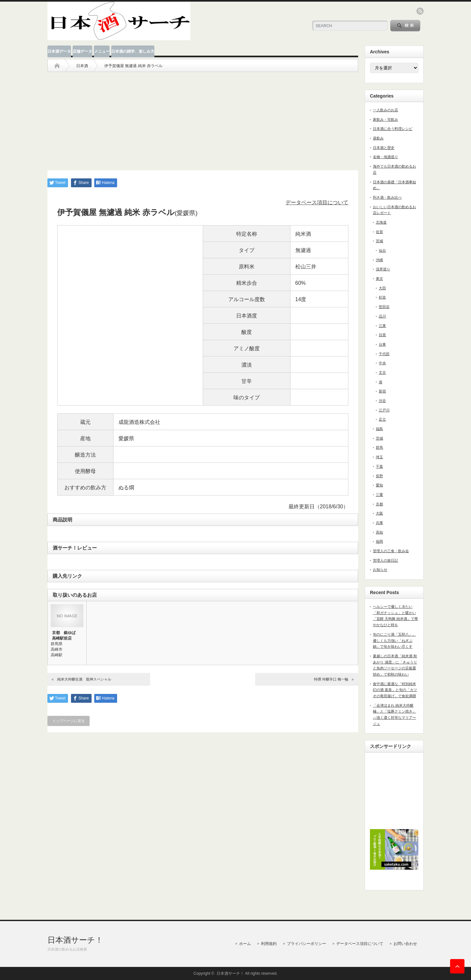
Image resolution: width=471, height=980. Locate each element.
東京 (379, 279)
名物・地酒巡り (385, 157)
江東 (382, 326)
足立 (382, 419)
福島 (379, 429)
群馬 (379, 447)
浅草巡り (383, 269)
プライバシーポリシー (306, 944)
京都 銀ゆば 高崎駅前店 (66, 635)
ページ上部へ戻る (457, 966)
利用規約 (269, 944)
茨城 (379, 438)
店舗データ (82, 51)
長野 (379, 476)
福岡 (379, 541)
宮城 (379, 241)
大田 (382, 288)
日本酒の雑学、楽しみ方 (133, 51)
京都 (379, 504)
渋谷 (382, 401)
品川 (382, 316)
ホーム (245, 944)
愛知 (379, 485)
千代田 (384, 354)
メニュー (102, 51)
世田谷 (384, 307)
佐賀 (379, 232)
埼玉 (379, 457)
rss (420, 11)
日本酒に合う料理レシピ (393, 129)
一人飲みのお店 (385, 110)
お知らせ (380, 570)
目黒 (382, 335)
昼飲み (378, 138)
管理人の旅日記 (385, 560)
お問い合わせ (405, 944)
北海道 (381, 222)
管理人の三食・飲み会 (391, 551)
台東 (382, 344)
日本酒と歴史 (384, 148)
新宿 (382, 391)
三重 (379, 495)
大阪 (379, 513)
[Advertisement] (203, 118)
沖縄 (379, 260)
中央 (382, 363)
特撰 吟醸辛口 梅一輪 (331, 679)
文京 (382, 372)
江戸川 (384, 410)
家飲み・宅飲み (385, 119)
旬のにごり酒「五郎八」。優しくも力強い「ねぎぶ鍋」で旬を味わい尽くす (394, 640)
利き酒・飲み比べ (387, 197)
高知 (379, 532)
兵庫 (379, 523)
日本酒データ (59, 51)
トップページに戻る (69, 721)
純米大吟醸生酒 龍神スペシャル (84, 679)
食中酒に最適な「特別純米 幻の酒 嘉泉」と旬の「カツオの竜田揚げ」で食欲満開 (395, 690)
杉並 (382, 297)
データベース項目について (317, 202)
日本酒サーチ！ (75, 940)
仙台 (382, 250)
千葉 (379, 466)
